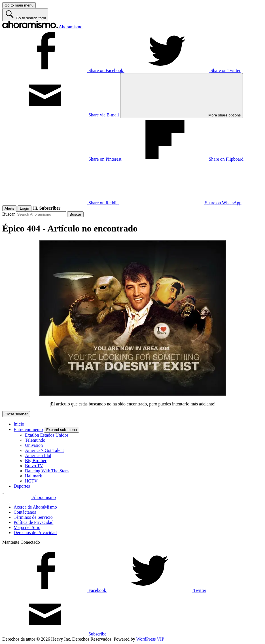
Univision (34, 445)
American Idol (38, 455)
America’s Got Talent (44, 450)
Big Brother (36, 461)
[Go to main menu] (19, 5)
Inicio (19, 424)
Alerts (9, 208)
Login (25, 208)
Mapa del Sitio (27, 527)
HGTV (31, 481)
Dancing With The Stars (47, 471)
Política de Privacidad (33, 522)
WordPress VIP (150, 639)
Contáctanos (25, 512)
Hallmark (33, 476)
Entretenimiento (28, 429)
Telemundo (35, 440)
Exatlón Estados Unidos (47, 435)
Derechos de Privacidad (35, 533)
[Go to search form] (25, 15)
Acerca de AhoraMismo (35, 507)
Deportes (22, 486)
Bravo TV (34, 466)
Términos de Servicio (33, 517)
